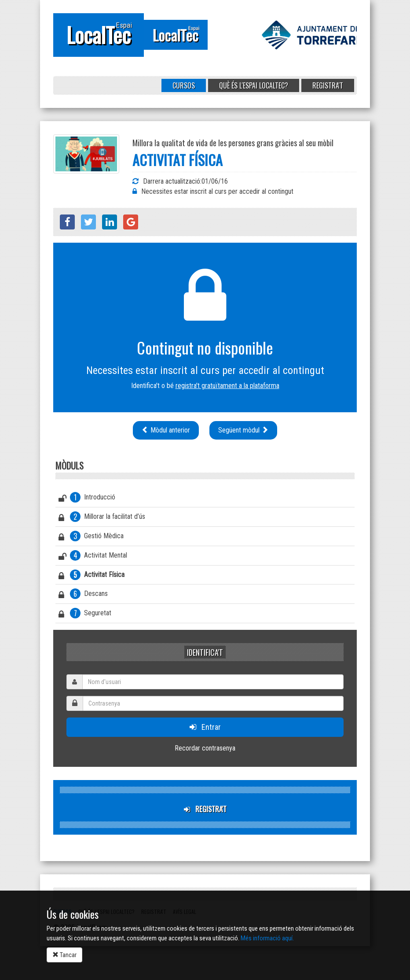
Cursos (184, 85)
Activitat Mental (93, 557)
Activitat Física (92, 576)
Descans (83, 595)
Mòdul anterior (166, 430)
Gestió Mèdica (91, 537)
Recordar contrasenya (205, 748)
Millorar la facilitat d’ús (102, 518)
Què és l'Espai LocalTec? (254, 85)
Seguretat (85, 614)
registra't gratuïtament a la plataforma (227, 386)
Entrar (205, 727)
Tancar (64, 955)
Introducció (87, 499)
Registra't (328, 85)
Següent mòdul (243, 430)
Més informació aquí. (267, 938)
